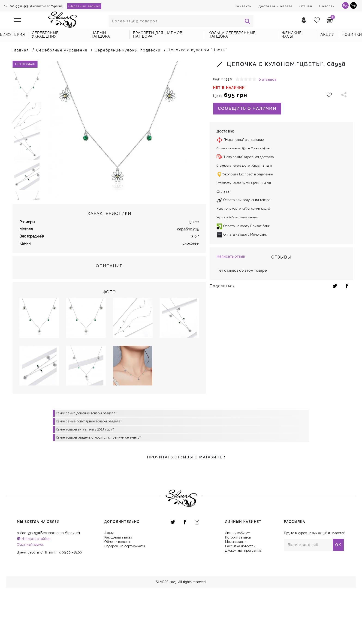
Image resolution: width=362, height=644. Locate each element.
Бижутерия (12, 35)
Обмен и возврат (117, 592)
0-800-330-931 (17, 6)
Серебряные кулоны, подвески (128, 50)
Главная (21, 50)
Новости (327, 6)
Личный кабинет (237, 584)
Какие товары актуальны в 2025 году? (85, 480)
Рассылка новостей (240, 597)
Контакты (243, 6)
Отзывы (306, 6)
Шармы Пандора (100, 35)
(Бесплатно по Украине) (34, 6)
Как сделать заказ (118, 588)
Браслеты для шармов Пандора (158, 35)
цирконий (191, 294)
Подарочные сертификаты (125, 597)
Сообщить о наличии (247, 108)
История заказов (238, 588)
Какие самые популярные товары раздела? (89, 472)
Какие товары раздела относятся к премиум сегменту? (98, 488)
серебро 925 (188, 279)
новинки (352, 35)
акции (328, 35)
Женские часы (292, 35)
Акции (109, 584)
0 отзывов (268, 80)
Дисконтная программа (243, 601)
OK (338, 595)
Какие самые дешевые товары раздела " (87, 464)
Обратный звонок (84, 6)
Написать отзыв (231, 256)
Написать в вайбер (36, 589)
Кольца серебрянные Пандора (232, 35)
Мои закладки (236, 592)
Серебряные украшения (45, 35)
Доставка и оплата (276, 6)
